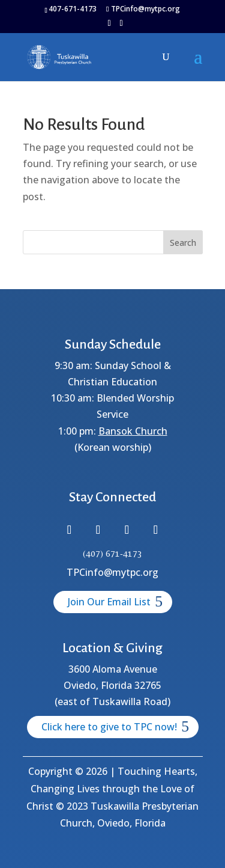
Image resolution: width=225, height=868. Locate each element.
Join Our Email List (109, 602)
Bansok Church (133, 431)
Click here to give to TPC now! (109, 727)
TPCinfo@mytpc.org (112, 572)
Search (183, 243)
